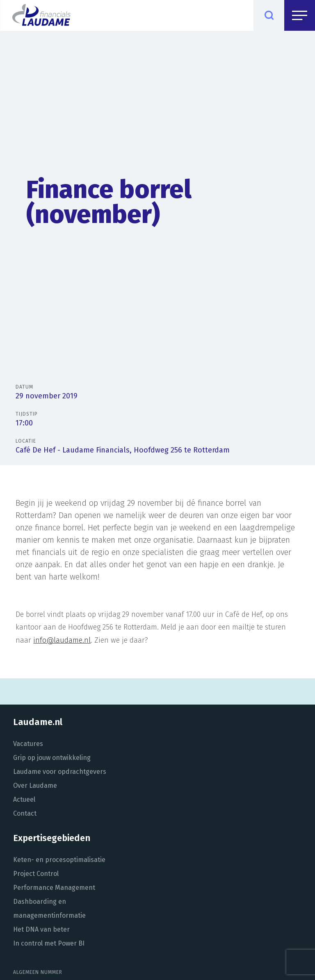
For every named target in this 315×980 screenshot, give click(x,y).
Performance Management (54, 888)
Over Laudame (35, 786)
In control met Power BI (49, 943)
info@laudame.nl (62, 640)
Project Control (36, 874)
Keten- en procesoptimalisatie (59, 860)
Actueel (24, 799)
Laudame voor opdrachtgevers (60, 772)
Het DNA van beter (41, 929)
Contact (25, 813)
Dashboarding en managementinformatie (49, 908)
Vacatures (28, 744)
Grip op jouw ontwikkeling (52, 758)
